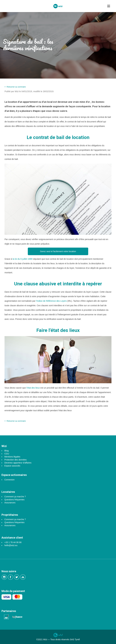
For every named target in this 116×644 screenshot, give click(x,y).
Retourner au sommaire (15, 87)
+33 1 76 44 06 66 (13, 542)
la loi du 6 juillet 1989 (23, 259)
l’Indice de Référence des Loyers (51, 301)
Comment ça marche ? (15, 497)
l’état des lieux (33, 388)
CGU (7, 454)
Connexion (9, 480)
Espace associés (12, 466)
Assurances (10, 503)
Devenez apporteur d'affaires (18, 463)
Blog (6, 451)
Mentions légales (12, 457)
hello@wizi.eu (11, 545)
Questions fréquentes (14, 500)
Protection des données (15, 460)
